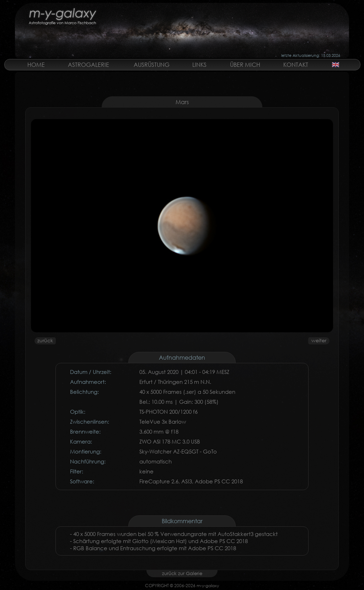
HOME (36, 65)
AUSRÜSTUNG (152, 65)
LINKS (199, 65)
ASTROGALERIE (89, 65)
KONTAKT (296, 65)
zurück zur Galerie (182, 573)
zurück (45, 340)
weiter (319, 340)
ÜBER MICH (245, 65)
